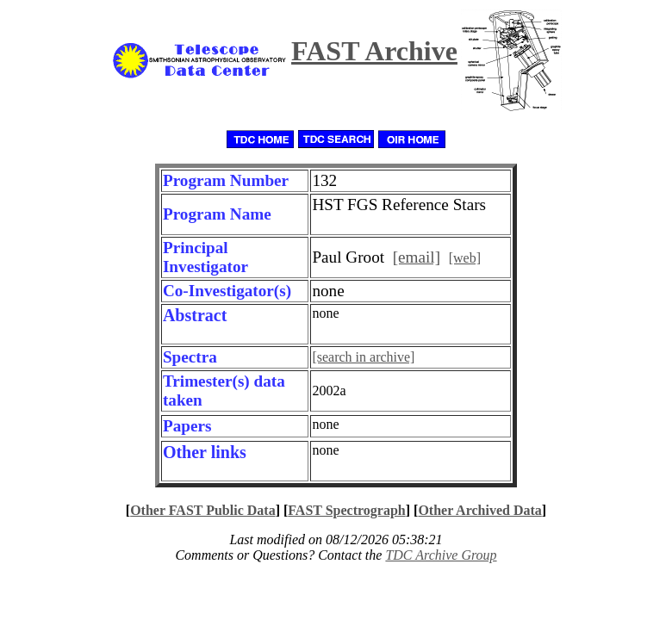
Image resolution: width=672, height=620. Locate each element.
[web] (465, 258)
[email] (417, 257)
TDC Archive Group (441, 555)
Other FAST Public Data (202, 510)
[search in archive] (363, 357)
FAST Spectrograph (346, 510)
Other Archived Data (479, 510)
